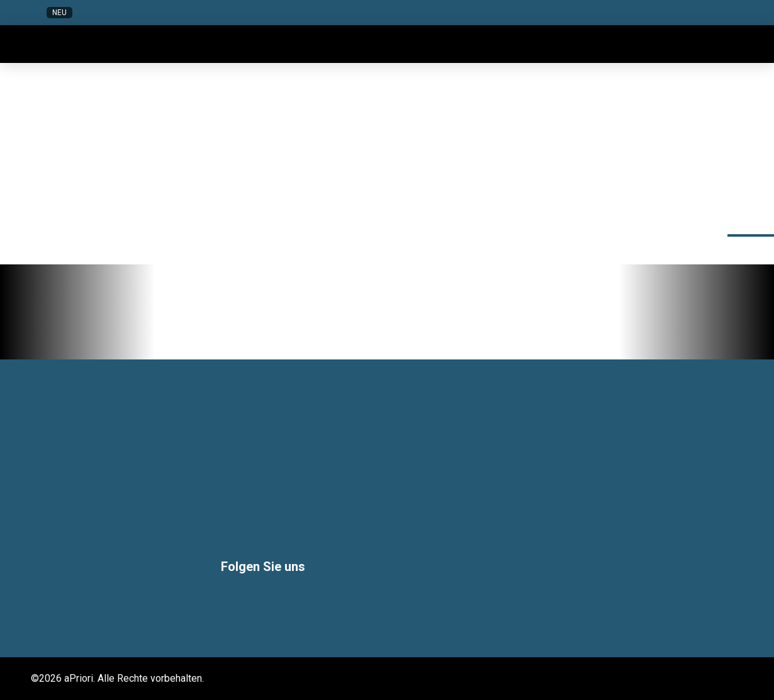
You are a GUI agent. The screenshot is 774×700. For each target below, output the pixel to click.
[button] (624, 13)
